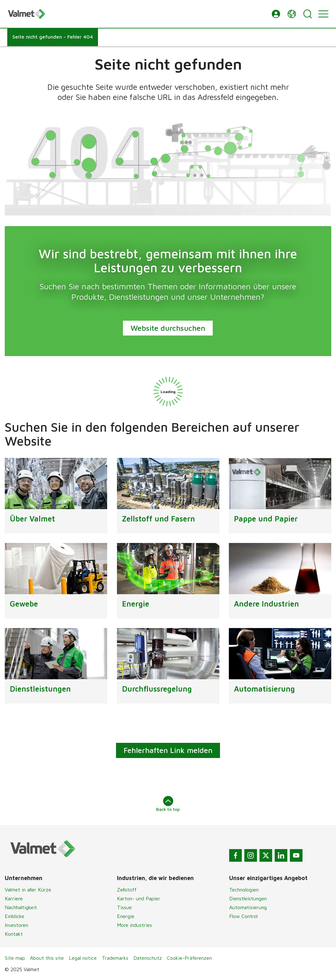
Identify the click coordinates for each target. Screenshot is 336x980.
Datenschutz (148, 958)
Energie (126, 916)
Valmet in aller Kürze (28, 890)
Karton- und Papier (139, 898)
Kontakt (14, 934)
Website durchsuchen (168, 328)
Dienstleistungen (248, 898)
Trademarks (115, 958)
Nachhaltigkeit (21, 907)
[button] (276, 14)
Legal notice (83, 958)
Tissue (124, 907)
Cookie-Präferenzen (189, 958)
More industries (134, 925)
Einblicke (15, 916)
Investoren (16, 925)
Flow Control (243, 916)
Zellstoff (127, 890)
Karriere (14, 898)
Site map (15, 958)
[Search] (308, 14)
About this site (47, 958)
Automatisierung (248, 907)
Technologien (244, 890)
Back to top (168, 804)
